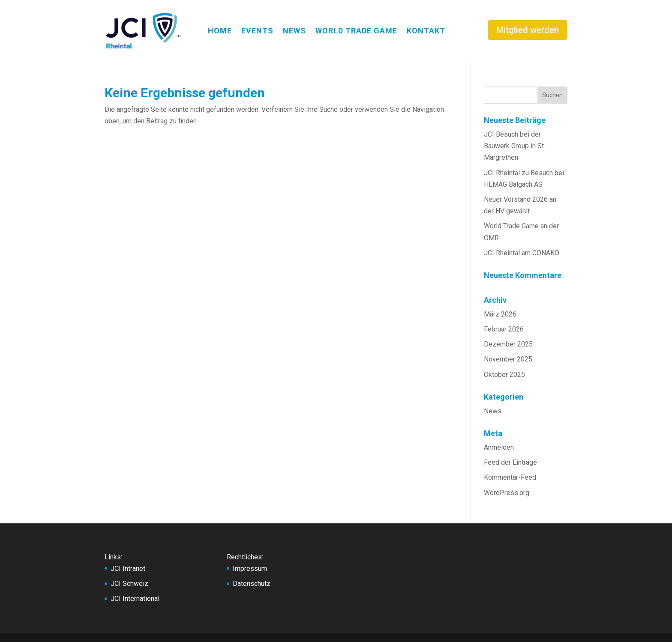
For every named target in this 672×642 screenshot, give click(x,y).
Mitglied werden (528, 30)
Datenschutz (252, 584)
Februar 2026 (504, 329)
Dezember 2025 (508, 344)
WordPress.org (507, 493)
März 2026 (500, 314)
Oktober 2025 (504, 375)
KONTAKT (426, 31)
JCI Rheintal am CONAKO (522, 253)
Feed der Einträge (510, 462)
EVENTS (257, 31)
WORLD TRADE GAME (356, 31)
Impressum (250, 569)
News (493, 411)
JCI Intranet (128, 569)
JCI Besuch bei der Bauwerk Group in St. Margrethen (514, 146)
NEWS (294, 31)
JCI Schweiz (129, 584)
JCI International (135, 599)
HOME (220, 31)
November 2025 (508, 359)
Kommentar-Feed (510, 477)
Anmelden (499, 447)
